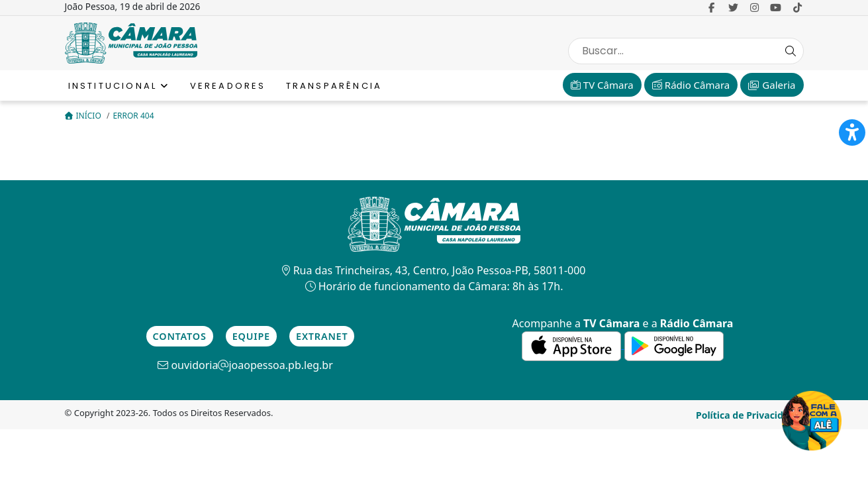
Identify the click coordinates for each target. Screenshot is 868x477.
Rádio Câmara (691, 85)
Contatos (180, 336)
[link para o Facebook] (712, 7)
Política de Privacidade (748, 415)
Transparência (334, 86)
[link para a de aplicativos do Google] (674, 344)
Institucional (119, 86)
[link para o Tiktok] (797, 7)
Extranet (322, 336)
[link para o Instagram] (754, 7)
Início (84, 116)
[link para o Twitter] (733, 7)
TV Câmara (602, 85)
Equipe (251, 336)
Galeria (772, 85)
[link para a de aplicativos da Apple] (573, 344)
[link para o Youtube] (776, 7)
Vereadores (228, 86)
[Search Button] (791, 51)
